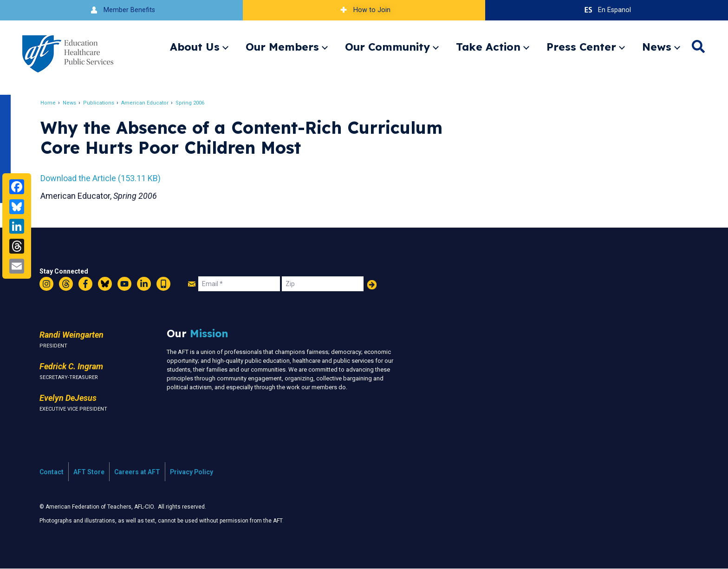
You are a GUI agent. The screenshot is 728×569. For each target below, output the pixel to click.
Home (49, 103)
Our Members (282, 47)
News (657, 47)
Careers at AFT (137, 472)
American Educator (145, 103)
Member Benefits (121, 10)
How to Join (364, 10)
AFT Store (89, 472)
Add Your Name (372, 285)
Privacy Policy (192, 472)
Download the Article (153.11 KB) (101, 178)
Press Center (581, 47)
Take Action (488, 47)
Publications (99, 103)
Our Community (387, 47)
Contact (52, 472)
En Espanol (607, 10)
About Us (195, 47)
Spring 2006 (190, 103)
